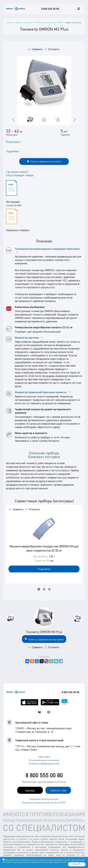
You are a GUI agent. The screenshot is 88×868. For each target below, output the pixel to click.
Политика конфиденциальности (44, 764)
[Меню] (79, 9)
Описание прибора (44, 453)
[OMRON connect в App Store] (29, 702)
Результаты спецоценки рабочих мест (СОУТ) (44, 803)
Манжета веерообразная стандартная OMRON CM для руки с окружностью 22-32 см (44, 548)
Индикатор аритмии (29, 338)
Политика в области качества (44, 799)
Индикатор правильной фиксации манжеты (43, 392)
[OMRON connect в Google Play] (50, 702)
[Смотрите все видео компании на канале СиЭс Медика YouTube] (49, 712)
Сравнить (37, 49)
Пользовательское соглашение (44, 760)
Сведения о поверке (18, 230)
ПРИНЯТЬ (77, 864)
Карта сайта (44, 757)
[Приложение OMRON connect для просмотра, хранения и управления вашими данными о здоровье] (64, 702)
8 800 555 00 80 (44, 775)
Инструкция (13, 202)
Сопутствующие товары (20, 175)
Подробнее (12, 151)
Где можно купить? (17, 172)
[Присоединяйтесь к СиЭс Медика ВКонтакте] (39, 712)
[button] (39, 589)
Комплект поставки (44, 457)
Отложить (54, 49)
